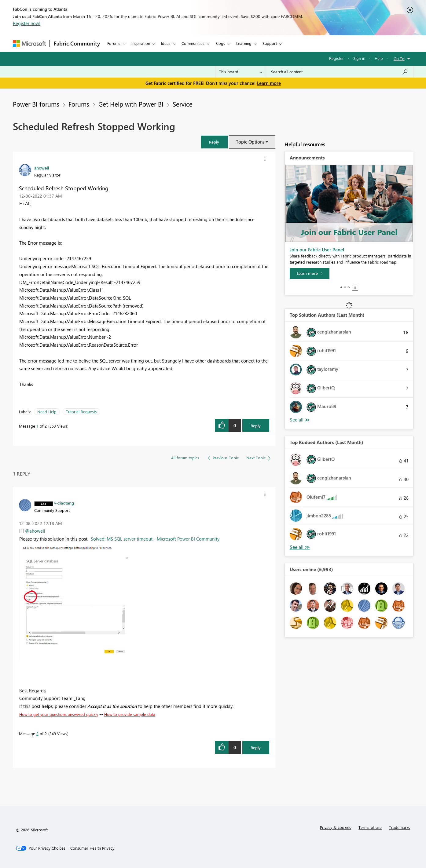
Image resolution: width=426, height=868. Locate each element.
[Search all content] (340, 72)
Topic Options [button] (250, 142)
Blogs (220, 43)
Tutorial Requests (81, 412)
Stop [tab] (355, 288)
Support (270, 43)
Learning (244, 43)
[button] (214, 142)
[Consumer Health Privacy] (92, 848)
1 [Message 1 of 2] (37, 426)
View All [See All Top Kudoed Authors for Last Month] (300, 547)
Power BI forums (36, 104)
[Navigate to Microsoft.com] (29, 44)
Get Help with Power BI (131, 104)
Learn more (269, 83)
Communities (193, 43)
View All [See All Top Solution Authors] (300, 420)
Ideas (166, 43)
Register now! (27, 23)
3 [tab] (349, 287)
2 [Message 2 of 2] (37, 733)
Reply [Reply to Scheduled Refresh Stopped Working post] (256, 426)
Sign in (359, 58)
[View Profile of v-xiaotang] (64, 503)
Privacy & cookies (336, 827)
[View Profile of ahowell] (42, 168)
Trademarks (400, 827)
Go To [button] (399, 58)
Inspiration (141, 43)
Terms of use (370, 827)
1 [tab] (341, 287)
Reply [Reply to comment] (256, 748)
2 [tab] (345, 287)
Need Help (47, 412)
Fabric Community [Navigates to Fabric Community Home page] (77, 43)
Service (183, 104)
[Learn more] (310, 273)
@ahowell (35, 531)
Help (379, 58)
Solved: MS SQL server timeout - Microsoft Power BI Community (155, 539)
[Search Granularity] (241, 72)
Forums (114, 43)
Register (336, 58)
